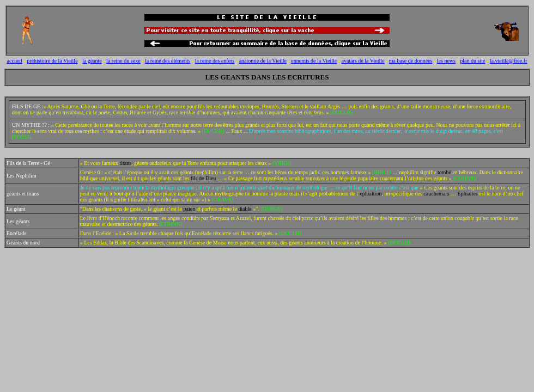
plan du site (472, 61)
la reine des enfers (215, 61)
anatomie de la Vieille (263, 61)
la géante (92, 61)
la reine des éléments (168, 61)
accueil (15, 61)
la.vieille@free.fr (509, 61)
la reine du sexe (123, 61)
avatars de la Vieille (363, 61)
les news (446, 61)
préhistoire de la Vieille (52, 61)
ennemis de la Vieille (314, 61)
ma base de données (411, 61)
